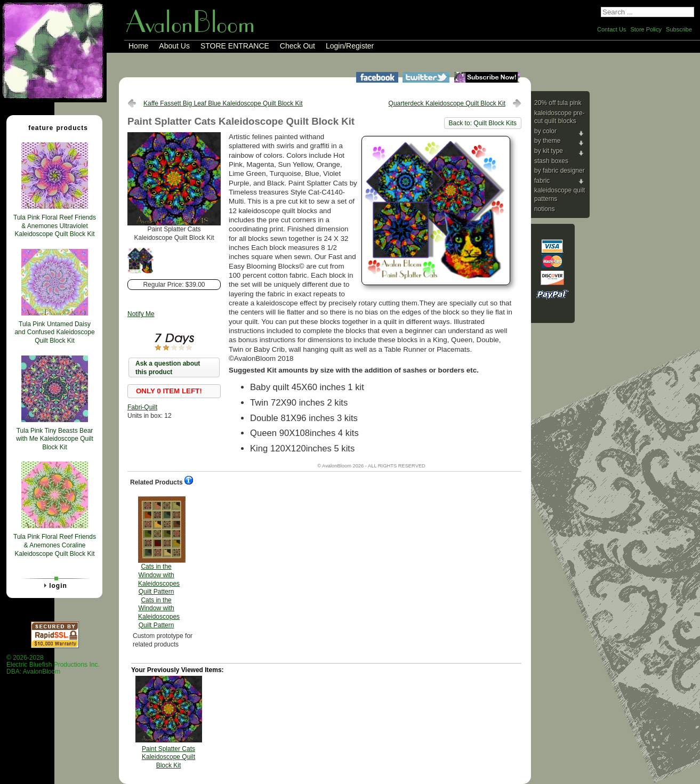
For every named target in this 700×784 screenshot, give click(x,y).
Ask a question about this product (168, 368)
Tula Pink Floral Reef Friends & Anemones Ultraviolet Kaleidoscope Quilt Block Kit (55, 226)
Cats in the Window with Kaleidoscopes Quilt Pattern (159, 562)
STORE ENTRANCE (235, 46)
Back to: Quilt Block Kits (483, 123)
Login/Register (350, 46)
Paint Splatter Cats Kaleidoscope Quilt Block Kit (168, 757)
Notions (545, 209)
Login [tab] (54, 585)
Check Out (297, 46)
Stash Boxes (551, 161)
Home (138, 46)
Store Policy (646, 29)
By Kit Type (549, 151)
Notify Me (141, 314)
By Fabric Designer (560, 171)
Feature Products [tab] (54, 127)
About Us (174, 46)
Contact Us (612, 29)
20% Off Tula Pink (558, 103)
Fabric (542, 181)
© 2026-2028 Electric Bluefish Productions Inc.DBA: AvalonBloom (53, 665)
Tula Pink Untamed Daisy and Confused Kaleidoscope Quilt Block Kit (54, 332)
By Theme (547, 141)
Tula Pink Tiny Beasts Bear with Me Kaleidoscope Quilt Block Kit (55, 439)
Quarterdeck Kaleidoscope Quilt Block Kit (447, 103)
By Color (545, 131)
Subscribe (679, 29)
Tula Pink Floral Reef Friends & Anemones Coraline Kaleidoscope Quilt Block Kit (55, 545)
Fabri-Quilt (142, 407)
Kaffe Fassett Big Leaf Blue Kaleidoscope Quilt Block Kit (223, 103)
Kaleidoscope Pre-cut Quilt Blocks (560, 117)
